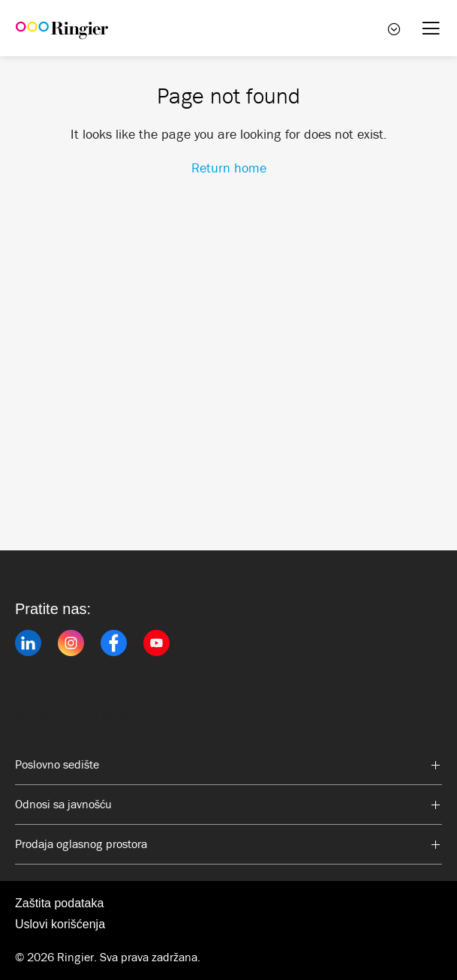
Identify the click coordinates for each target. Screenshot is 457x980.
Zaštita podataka (59, 903)
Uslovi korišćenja (60, 924)
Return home (229, 168)
